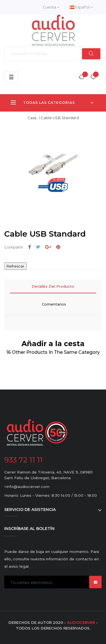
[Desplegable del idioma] (81, 7)
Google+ (48, 247)
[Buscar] (53, 54)
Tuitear (38, 247)
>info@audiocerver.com (27, 487)
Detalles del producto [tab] (53, 286)
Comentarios (54, 304)
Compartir (30, 247)
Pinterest (58, 247)
